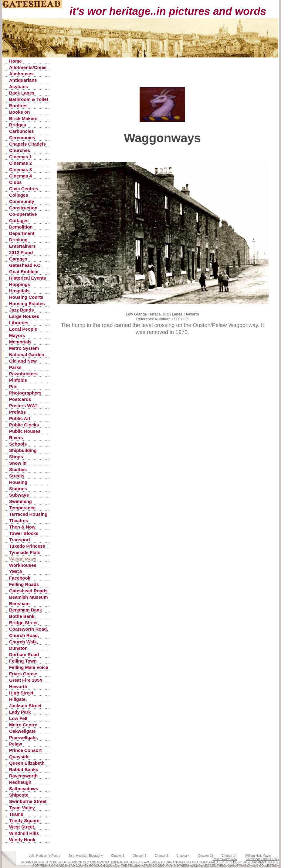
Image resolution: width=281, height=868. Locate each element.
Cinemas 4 (20, 176)
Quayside (19, 757)
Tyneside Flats (25, 552)
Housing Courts (26, 297)
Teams (16, 814)
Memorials (20, 342)
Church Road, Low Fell (24, 636)
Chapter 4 (183, 856)
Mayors (17, 335)
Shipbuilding (23, 450)
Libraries (19, 323)
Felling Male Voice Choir (29, 668)
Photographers (25, 393)
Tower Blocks (24, 533)
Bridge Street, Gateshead (24, 623)
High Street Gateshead (21, 693)
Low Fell (18, 718)
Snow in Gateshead (21, 463)
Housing (18, 482)
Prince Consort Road (25, 751)
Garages (18, 259)
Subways (19, 495)
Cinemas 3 (20, 169)
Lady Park (20, 712)
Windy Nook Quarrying (22, 840)
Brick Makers (23, 118)
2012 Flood (21, 252)
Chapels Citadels (27, 144)
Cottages (19, 220)
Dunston (18, 648)
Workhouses (23, 565)
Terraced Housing (28, 514)
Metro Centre (23, 725)
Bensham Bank (25, 610)
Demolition (21, 227)
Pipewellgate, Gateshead (24, 738)
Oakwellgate (22, 731)
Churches (20, 150)
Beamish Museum (29, 597)
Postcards (20, 399)
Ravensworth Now (225, 859)
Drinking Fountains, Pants (27, 240)
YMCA (16, 572)
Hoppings (20, 284)
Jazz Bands (22, 310)
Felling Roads (24, 584)
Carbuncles (22, 131)
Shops (16, 457)
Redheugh (20, 782)
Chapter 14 (229, 856)
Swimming (20, 501)
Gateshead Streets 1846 (262, 859)
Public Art (20, 418)
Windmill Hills (24, 833)
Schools (18, 444)
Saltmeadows (24, 789)
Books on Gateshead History (21, 112)
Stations (18, 489)
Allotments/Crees (28, 67)
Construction (23, 208)
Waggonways (23, 559)
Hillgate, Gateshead (21, 699)
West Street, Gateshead (22, 827)
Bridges (18, 125)
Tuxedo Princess (27, 546)
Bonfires (18, 106)
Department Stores (22, 234)
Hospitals (19, 291)
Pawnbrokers (23, 374)
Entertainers (22, 246)
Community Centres (22, 202)
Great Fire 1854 (25, 680)
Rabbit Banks (24, 769)
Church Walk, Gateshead (24, 642)
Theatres (19, 520)
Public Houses (25, 431)
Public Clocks (24, 425)
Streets (17, 476)
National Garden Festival (27, 355)
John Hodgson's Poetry (44, 856)
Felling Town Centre (23, 661)
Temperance (22, 508)
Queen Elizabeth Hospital (27, 763)
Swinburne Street (28, 801)
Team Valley (22, 808)
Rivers (16, 437)
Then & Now (22, 527)
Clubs (15, 182)
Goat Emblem (24, 272)
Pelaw (16, 744)
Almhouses (21, 74)
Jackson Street (25, 706)
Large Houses (24, 316)
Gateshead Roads (28, 591)
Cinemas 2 (20, 163)
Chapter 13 (206, 856)
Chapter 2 (140, 856)
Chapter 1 (118, 856)
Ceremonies (22, 138)
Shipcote (19, 795)
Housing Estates (27, 303)
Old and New (23, 361)
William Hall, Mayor (258, 856)
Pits (13, 386)
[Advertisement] (163, 78)
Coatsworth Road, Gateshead (29, 629)
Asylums (19, 86)
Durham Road (24, 654)
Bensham (19, 603)
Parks (15, 367)
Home (15, 61)
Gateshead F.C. (25, 265)
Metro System (24, 348)
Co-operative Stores (23, 214)
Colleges (19, 195)
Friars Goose (23, 674)
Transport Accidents (20, 540)
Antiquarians (23, 80)
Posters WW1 (24, 406)
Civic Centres (24, 189)
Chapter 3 (161, 856)
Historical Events (28, 278)
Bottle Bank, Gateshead (22, 617)
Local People (23, 329)
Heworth (18, 686)
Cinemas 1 (20, 157)
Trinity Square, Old (25, 821)
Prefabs (17, 412)
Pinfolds (18, 380)
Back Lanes (22, 93)
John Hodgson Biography (86, 856)
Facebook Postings (20, 578)
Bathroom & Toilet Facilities (29, 100)
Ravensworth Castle (23, 776)
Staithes (18, 469)
